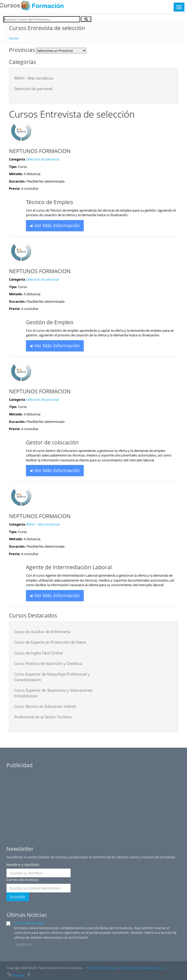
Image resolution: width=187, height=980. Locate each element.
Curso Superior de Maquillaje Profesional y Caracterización (52, 677)
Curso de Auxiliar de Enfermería (42, 632)
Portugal (15, 975)
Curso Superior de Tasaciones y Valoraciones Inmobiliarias (53, 693)
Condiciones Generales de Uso (142, 968)
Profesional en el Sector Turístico (43, 717)
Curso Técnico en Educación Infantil (45, 706)
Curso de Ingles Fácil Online (39, 653)
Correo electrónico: (23, 880)
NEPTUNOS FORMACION (40, 151)
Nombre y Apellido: (23, 865)
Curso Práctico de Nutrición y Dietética (48, 663)
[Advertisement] (93, 803)
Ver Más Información (55, 225)
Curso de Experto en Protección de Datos (50, 642)
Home (14, 38)
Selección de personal (33, 89)
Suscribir (18, 897)
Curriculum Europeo (30, 923)
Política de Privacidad (102, 968)
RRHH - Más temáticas (34, 78)
